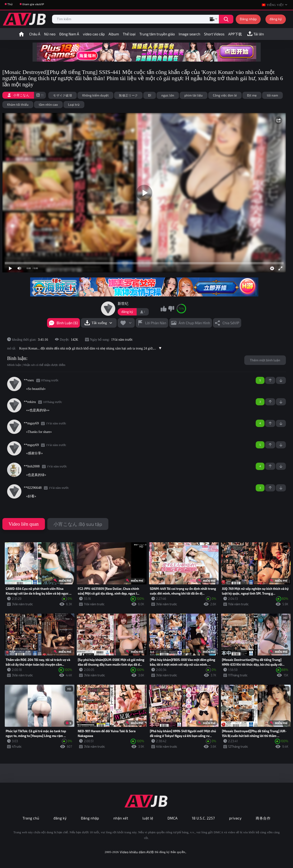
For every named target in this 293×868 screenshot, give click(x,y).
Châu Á (35, 34)
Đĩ (150, 95)
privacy (235, 818)
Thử (10, 4)
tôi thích (164, 309)
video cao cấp (94, 34)
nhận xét (121, 818)
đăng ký (276, 19)
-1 (281, 380)
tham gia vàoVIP (33, 4)
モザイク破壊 (62, 95)
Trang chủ (31, 818)
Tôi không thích (171, 309)
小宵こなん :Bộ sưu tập (78, 524)
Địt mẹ (252, 95)
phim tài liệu (194, 95)
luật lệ (148, 818)
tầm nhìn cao (48, 105)
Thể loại (129, 34)
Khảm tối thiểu (18, 105)
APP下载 (235, 34)
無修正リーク (128, 95)
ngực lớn (168, 95)
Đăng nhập (248, 19)
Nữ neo (50, 34)
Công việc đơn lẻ (225, 95)
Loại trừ (74, 105)
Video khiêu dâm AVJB (137, 852)
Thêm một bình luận (265, 360)
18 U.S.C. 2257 (203, 818)
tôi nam (272, 95)
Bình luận (17, 358)
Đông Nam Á (69, 34)
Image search (190, 34)
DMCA (173, 818)
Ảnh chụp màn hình (195, 323)
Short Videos (214, 34)
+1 (270, 380)
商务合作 (263, 818)
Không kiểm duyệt (95, 95)
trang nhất (21, 34)
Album (114, 34)
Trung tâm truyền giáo (157, 34)
